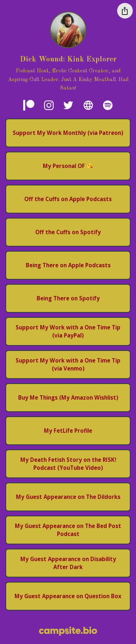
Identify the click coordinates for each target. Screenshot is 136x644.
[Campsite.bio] (68, 631)
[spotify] (108, 105)
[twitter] (68, 105)
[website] (88, 105)
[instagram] (49, 105)
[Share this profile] (125, 11)
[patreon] (29, 105)
